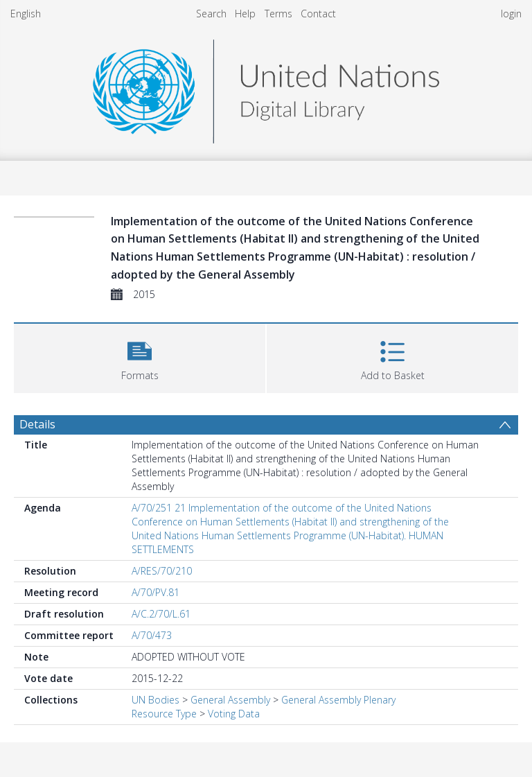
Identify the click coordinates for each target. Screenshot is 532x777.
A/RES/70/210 (162, 571)
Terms (278, 14)
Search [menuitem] (211, 14)
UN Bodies (156, 700)
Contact (318, 14)
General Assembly (230, 700)
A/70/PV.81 (156, 592)
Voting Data (234, 714)
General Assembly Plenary (338, 700)
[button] (140, 357)
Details (37, 424)
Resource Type (164, 714)
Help (245, 14)
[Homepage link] (266, 88)
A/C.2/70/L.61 (161, 614)
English (26, 14)
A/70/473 (152, 635)
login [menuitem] (511, 14)
